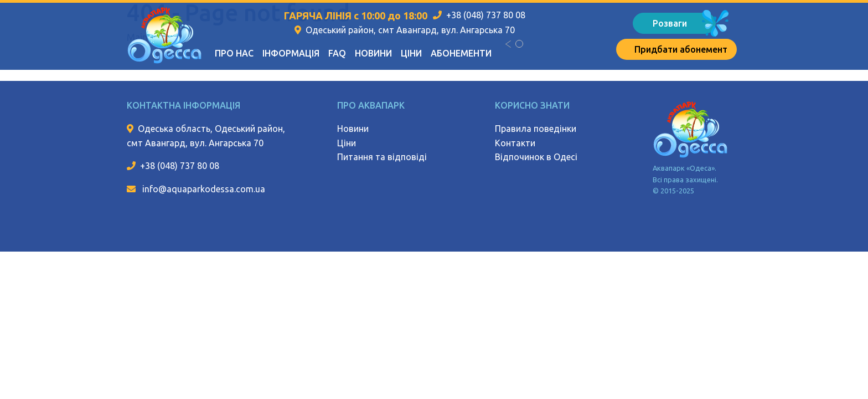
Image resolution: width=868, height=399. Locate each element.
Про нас (234, 53)
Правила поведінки (536, 129)
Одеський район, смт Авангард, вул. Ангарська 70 (410, 30)
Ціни (411, 53)
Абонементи (461, 53)
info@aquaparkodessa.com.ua (203, 189)
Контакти (515, 143)
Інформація (291, 53)
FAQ (337, 53)
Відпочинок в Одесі (536, 157)
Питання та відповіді (382, 157)
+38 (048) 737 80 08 (486, 15)
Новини (373, 53)
